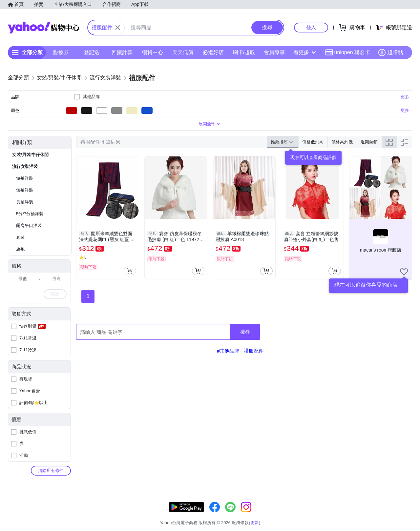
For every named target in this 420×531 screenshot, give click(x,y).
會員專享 (274, 52)
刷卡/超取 (244, 52)
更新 (407, 507)
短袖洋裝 (25, 178)
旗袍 (20, 249)
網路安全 (358, 514)
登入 (311, 27)
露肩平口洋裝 (29, 225)
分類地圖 (404, 514)
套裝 (20, 237)
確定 (55, 294)
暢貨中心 (153, 52)
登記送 (92, 52)
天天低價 (183, 52)
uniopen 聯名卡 (348, 52)
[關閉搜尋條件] (118, 28)
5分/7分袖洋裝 (30, 214)
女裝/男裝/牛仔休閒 (30, 155)
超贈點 (390, 52)
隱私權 (381, 514)
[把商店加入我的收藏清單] (404, 272)
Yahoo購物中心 (44, 28)
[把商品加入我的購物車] (130, 271)
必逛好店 (213, 52)
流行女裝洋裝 (25, 166)
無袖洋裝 (25, 190)
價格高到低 (342, 142)
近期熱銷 (369, 142)
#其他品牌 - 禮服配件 (240, 351)
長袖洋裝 (25, 202)
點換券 (61, 52)
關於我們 (309, 514)
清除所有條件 (51, 470)
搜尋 (245, 332)
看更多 (304, 52)
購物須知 (334, 514)
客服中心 (284, 514)
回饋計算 (122, 52)
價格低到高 (313, 142)
